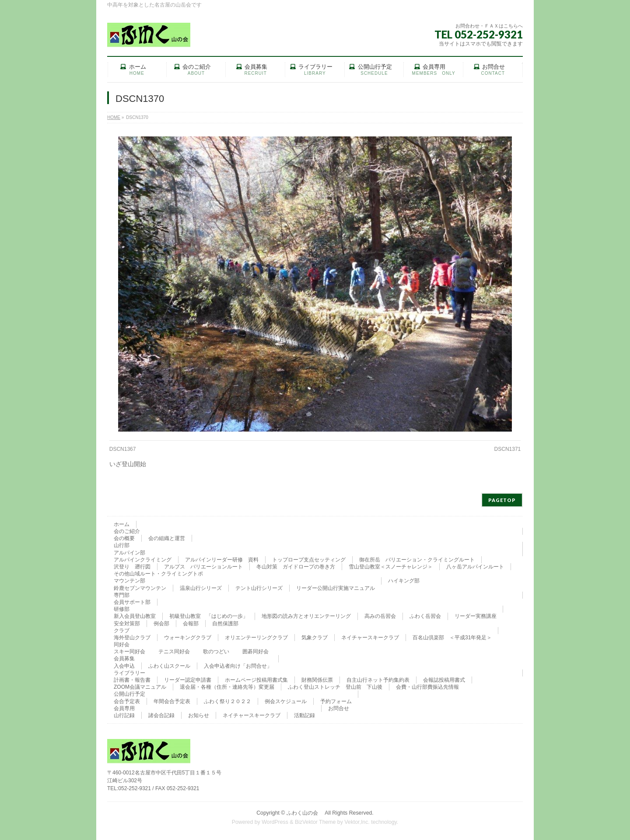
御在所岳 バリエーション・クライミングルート (417, 560)
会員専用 (124, 708)
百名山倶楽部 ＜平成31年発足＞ (452, 638)
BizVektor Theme (315, 822)
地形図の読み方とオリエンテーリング (306, 616)
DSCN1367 (123, 449)
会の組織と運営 (167, 538)
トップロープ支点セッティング (309, 560)
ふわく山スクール (169, 666)
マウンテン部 (129, 581)
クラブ (122, 631)
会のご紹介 (127, 531)
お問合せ (339, 708)
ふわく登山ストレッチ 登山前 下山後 (335, 687)
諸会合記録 (161, 715)
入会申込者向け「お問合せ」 (238, 666)
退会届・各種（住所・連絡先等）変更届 (227, 687)
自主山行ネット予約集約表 (378, 680)
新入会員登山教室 (135, 616)
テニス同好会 (174, 652)
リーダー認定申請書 (188, 680)
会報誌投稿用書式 (444, 680)
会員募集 (124, 659)
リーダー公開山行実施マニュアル (336, 588)
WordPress (275, 822)
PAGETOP (502, 500)
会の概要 (124, 538)
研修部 (122, 609)
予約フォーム (336, 701)
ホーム (122, 524)
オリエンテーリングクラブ (256, 638)
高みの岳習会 (380, 616)
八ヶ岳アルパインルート (475, 567)
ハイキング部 (404, 581)
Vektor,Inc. (357, 822)
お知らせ (199, 715)
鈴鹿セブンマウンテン (140, 588)
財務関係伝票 (317, 680)
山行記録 (124, 715)
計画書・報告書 (132, 680)
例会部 (161, 624)
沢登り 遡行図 (132, 567)
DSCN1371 (508, 449)
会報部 (191, 624)
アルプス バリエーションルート (203, 567)
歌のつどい (216, 652)
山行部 (122, 545)
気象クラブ (315, 638)
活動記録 (304, 715)
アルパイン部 (129, 553)
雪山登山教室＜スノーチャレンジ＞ (391, 567)
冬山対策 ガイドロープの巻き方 (296, 567)
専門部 (122, 595)
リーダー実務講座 (476, 616)
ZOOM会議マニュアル (140, 687)
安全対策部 (127, 624)
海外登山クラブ (132, 638)
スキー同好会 (129, 652)
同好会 (122, 645)
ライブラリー (129, 673)
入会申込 (124, 666)
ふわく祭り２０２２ (227, 701)
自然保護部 (225, 624)
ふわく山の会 (305, 813)
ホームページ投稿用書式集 (256, 680)
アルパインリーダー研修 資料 (222, 560)
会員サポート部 (132, 602)
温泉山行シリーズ (201, 588)
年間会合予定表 (172, 701)
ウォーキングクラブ (188, 638)
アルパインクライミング (143, 560)
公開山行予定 (129, 694)
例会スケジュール (286, 701)
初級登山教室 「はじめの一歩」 (209, 616)
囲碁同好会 (255, 652)
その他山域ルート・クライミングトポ (158, 574)
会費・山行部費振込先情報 (427, 687)
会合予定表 (127, 701)
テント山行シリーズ (259, 588)
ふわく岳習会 (425, 616)
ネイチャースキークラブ (370, 638)
